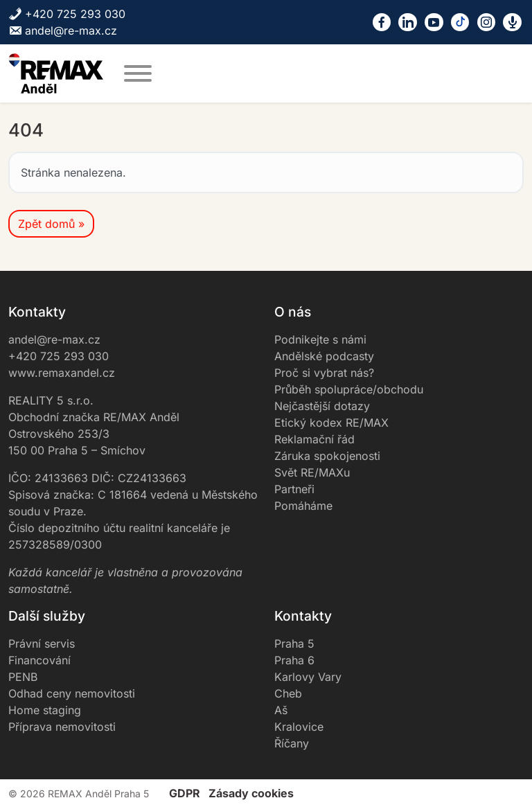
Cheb (288, 693)
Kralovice (299, 727)
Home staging (45, 710)
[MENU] (138, 73)
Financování (39, 660)
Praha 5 (294, 644)
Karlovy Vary (308, 677)
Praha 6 (294, 660)
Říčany (292, 743)
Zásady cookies (251, 793)
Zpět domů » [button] (51, 224)
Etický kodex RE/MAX (331, 423)
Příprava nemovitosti (62, 727)
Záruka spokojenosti (327, 456)
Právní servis (42, 644)
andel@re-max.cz (63, 30)
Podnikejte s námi (320, 339)
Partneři (294, 489)
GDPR (185, 793)
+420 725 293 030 (67, 14)
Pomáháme (303, 506)
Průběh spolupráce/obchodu (349, 389)
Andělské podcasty (324, 356)
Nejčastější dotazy (322, 406)
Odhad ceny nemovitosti (72, 693)
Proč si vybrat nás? (324, 373)
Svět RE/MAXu (312, 472)
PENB (23, 677)
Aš (281, 710)
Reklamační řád (314, 439)
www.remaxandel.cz (62, 373)
